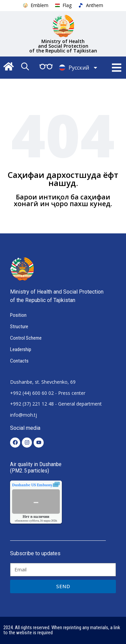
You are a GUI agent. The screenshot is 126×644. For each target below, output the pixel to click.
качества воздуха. (48, 485)
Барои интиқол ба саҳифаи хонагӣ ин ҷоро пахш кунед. (63, 200)
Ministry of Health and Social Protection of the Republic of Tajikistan (63, 46)
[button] (117, 68)
